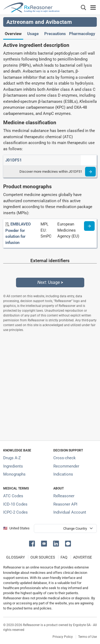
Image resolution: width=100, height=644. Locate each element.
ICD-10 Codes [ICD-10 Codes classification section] (15, 504)
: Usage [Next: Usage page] (50, 282)
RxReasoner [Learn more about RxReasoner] (64, 496)
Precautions (55, 34)
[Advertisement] (50, 386)
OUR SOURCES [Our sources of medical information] (43, 557)
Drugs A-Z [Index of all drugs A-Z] (12, 458)
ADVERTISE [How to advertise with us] (83, 557)
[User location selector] (65, 528)
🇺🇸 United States (16, 528)
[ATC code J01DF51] (14, 160)
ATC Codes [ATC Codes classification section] (13, 496)
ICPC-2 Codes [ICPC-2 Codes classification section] (15, 512)
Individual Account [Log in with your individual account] (70, 512)
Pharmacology (82, 34)
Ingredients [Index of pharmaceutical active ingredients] (13, 466)
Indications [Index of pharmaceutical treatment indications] (63, 474)
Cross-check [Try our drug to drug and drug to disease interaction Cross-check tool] (65, 458)
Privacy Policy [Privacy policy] (63, 637)
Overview (13, 34)
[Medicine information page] (89, 226)
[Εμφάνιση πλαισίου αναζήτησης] (83, 7)
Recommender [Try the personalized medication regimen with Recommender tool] (66, 466)
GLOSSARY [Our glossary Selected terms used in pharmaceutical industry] (15, 557)
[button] (33, 543)
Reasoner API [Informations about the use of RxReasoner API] (65, 504)
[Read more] (90, 172)
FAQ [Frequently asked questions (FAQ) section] (64, 557)
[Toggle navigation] (93, 7)
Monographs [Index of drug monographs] (14, 474)
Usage (33, 34)
